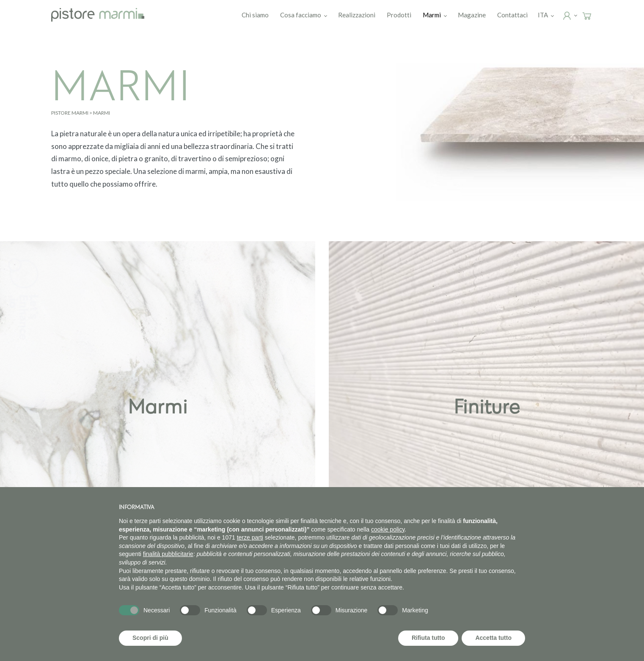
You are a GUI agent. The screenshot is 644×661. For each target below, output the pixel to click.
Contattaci (513, 15)
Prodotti (400, 15)
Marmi (433, 15)
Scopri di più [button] (150, 638)
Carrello (594, 15)
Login (575, 15)
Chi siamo (256, 15)
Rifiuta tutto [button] (428, 638)
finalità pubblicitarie (168, 554)
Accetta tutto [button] (493, 638)
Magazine (473, 15)
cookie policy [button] (388, 529)
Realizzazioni (358, 15)
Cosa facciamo (301, 15)
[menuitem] (544, 15)
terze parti (250, 537)
